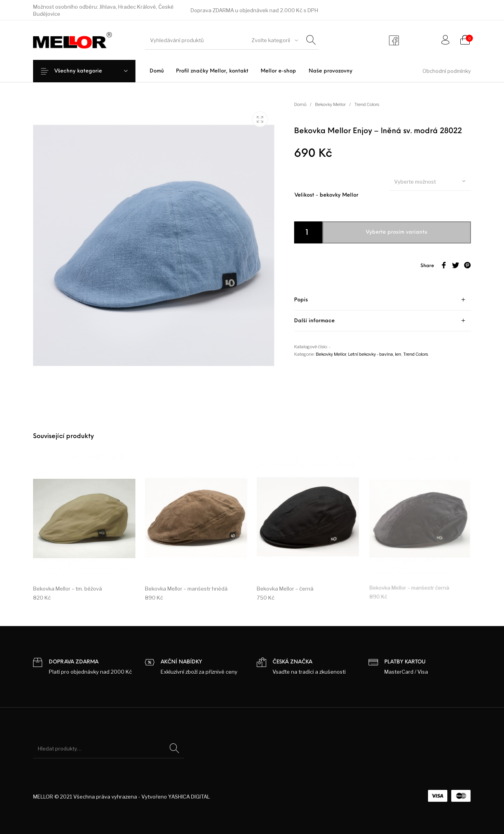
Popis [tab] (301, 300)
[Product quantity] (308, 232)
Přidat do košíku (389, 232)
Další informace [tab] (314, 321)
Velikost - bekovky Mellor (326, 195)
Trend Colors (367, 104)
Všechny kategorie (84, 71)
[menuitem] (157, 71)
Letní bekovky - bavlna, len (375, 354)
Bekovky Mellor (330, 104)
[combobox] (274, 40)
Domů (300, 104)
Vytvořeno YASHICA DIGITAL (176, 797)
